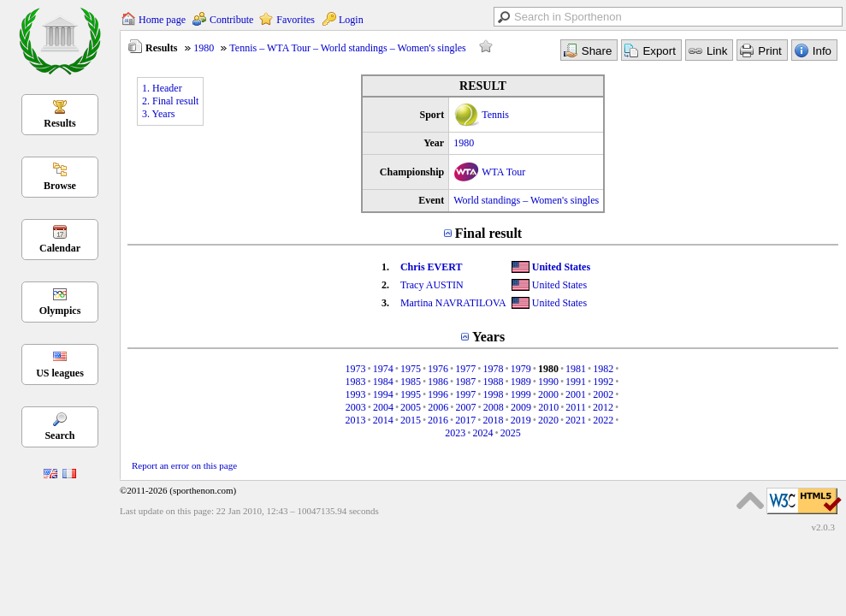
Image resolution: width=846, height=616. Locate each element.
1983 (355, 382)
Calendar (60, 248)
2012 (603, 407)
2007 (466, 407)
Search (59, 435)
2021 (576, 420)
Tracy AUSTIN (432, 285)
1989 (521, 382)
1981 (576, 369)
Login (351, 20)
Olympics (60, 311)
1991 (576, 382)
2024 (483, 433)
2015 (411, 420)
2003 (356, 407)
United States (561, 267)
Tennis (495, 115)
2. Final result (170, 101)
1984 (383, 382)
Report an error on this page (184, 465)
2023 (455, 433)
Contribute (231, 20)
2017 (465, 420)
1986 (438, 382)
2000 (548, 394)
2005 (411, 407)
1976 (438, 369)
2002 (603, 394)
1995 (411, 394)
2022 (603, 420)
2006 (438, 407)
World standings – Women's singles (526, 200)
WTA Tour (503, 172)
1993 (355, 394)
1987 (465, 382)
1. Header (162, 88)
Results (59, 123)
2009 (521, 407)
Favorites (296, 20)
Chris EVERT (432, 267)
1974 (383, 369)
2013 (355, 420)
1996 (438, 394)
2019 (521, 420)
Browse (60, 186)
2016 (438, 420)
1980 (204, 48)
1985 (411, 382)
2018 (494, 420)
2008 (494, 407)
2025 (511, 433)
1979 (521, 369)
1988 (494, 382)
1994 (383, 394)
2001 (576, 394)
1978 (494, 369)
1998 (494, 394)
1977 (465, 369)
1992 (603, 382)
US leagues (60, 373)
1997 (465, 394)
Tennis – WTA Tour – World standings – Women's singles (347, 48)
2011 (576, 407)
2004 (383, 407)
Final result (488, 233)
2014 (383, 420)
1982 (603, 369)
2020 (548, 420)
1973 (355, 369)
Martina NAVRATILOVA (453, 303)
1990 (548, 382)
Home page (162, 20)
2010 (548, 407)
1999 (521, 394)
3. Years (158, 114)
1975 (411, 369)
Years (488, 337)
